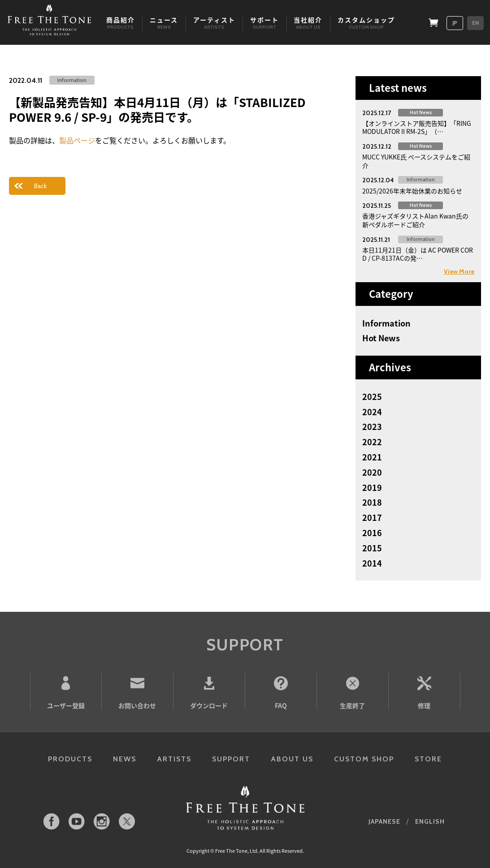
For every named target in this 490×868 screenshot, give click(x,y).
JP (455, 23)
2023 (372, 427)
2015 (372, 548)
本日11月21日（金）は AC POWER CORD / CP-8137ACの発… (418, 254)
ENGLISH (430, 821)
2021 (372, 457)
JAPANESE (384, 821)
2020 (372, 473)
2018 (372, 503)
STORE (428, 759)
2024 (372, 412)
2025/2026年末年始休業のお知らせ (412, 191)
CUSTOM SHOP (364, 759)
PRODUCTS (70, 759)
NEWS (125, 759)
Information (386, 323)
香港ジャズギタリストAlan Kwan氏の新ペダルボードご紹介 (415, 220)
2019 (372, 488)
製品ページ (77, 140)
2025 (372, 397)
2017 (372, 518)
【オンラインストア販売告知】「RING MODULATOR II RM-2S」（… (417, 127)
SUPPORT (231, 759)
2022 (372, 442)
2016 (372, 533)
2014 (372, 563)
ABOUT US (292, 759)
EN (475, 23)
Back (40, 186)
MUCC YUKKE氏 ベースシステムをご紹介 (416, 161)
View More (459, 271)
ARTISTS (174, 759)
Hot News (381, 338)
